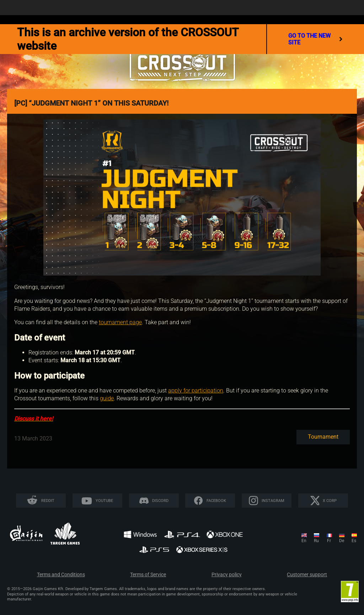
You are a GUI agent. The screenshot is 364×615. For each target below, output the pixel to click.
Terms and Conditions (61, 575)
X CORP (330, 501)
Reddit (48, 501)
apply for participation (196, 391)
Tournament (323, 437)
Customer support (307, 575)
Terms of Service (148, 575)
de (342, 541)
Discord (160, 501)
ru (316, 541)
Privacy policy (227, 575)
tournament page (120, 322)
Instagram (273, 501)
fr (329, 541)
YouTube (104, 501)
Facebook (216, 501)
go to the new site (315, 39)
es (354, 541)
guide (107, 398)
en (304, 541)
